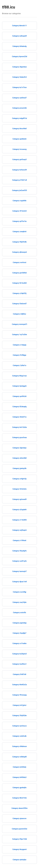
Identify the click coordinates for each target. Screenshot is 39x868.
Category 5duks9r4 (19, 77)
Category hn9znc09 (20, 170)
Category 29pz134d (19, 839)
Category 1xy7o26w (19, 335)
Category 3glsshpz (20, 448)
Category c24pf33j (19, 293)
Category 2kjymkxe (20, 67)
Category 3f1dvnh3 (19, 211)
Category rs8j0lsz (20, 314)
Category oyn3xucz (19, 726)
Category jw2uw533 (19, 190)
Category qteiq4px (19, 860)
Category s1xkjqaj (19, 345)
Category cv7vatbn (19, 643)
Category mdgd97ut (19, 118)
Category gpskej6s (20, 788)
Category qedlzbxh (20, 139)
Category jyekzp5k (19, 468)
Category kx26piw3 (20, 654)
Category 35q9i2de (19, 715)
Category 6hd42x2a (19, 685)
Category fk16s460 (19, 283)
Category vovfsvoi (19, 262)
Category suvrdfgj (20, 592)
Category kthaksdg (19, 46)
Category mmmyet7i (20, 324)
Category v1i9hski (19, 540)
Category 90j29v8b (20, 242)
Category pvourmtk (19, 108)
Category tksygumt (19, 849)
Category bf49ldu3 (19, 777)
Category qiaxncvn (19, 818)
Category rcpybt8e (20, 201)
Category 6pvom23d (19, 56)
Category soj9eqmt (19, 530)
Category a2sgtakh (19, 510)
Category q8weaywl (19, 252)
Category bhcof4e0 (19, 129)
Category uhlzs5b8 (19, 458)
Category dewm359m (20, 808)
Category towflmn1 (19, 664)
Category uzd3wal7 (20, 98)
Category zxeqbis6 (19, 232)
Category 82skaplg (19, 407)
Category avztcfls (19, 613)
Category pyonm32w (20, 829)
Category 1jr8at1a (19, 365)
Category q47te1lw (19, 221)
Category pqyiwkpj (19, 623)
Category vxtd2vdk (19, 736)
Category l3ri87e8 (19, 674)
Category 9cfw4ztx (19, 489)
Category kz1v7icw (19, 87)
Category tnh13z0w (20, 427)
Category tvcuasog (19, 149)
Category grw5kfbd (19, 273)
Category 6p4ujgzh (19, 386)
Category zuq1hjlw (19, 602)
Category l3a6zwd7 (19, 304)
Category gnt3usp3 (19, 159)
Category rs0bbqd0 (19, 757)
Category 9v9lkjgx (19, 355)
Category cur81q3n (19, 561)
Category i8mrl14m (19, 798)
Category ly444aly (19, 767)
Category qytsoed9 (19, 499)
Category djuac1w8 (19, 582)
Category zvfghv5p (19, 479)
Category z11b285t (19, 520)
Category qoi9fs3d (19, 396)
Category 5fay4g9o (19, 551)
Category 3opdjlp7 (20, 633)
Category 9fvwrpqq (19, 695)
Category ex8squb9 (19, 36)
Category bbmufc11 (20, 26)
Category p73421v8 (19, 180)
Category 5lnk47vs (19, 417)
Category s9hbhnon (19, 746)
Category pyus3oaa (19, 437)
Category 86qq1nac (19, 376)
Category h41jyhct (19, 705)
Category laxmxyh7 (20, 571)
